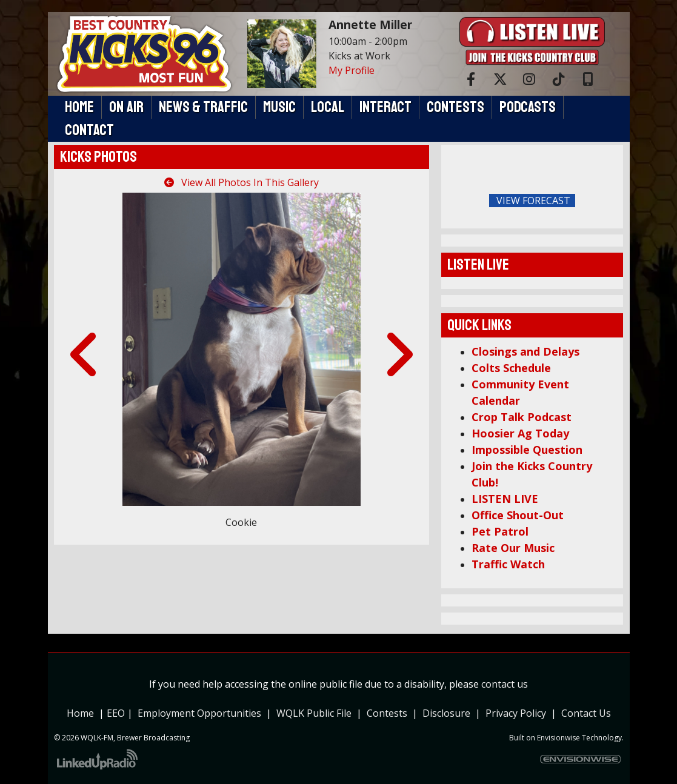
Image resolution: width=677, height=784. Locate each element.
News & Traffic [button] (203, 107)
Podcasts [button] (528, 107)
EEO (116, 713)
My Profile (352, 70)
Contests (387, 713)
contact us (505, 684)
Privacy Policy (518, 713)
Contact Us (586, 713)
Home (80, 713)
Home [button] (79, 107)
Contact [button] (89, 130)
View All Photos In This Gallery (242, 182)
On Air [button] (126, 107)
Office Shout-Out (518, 515)
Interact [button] (385, 107)
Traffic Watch (508, 564)
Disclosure (446, 713)
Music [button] (279, 107)
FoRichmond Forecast (611, 201)
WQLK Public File (314, 713)
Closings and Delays (525, 351)
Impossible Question (527, 450)
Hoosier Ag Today (520, 433)
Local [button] (328, 107)
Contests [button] (455, 107)
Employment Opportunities (199, 713)
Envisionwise (559, 738)
